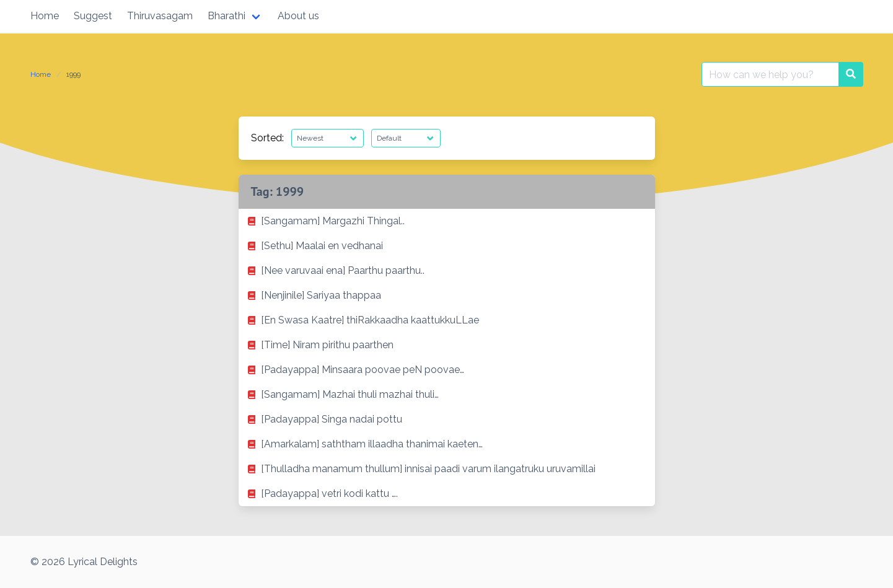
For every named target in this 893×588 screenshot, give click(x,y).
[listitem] (447, 221)
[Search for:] (770, 74)
